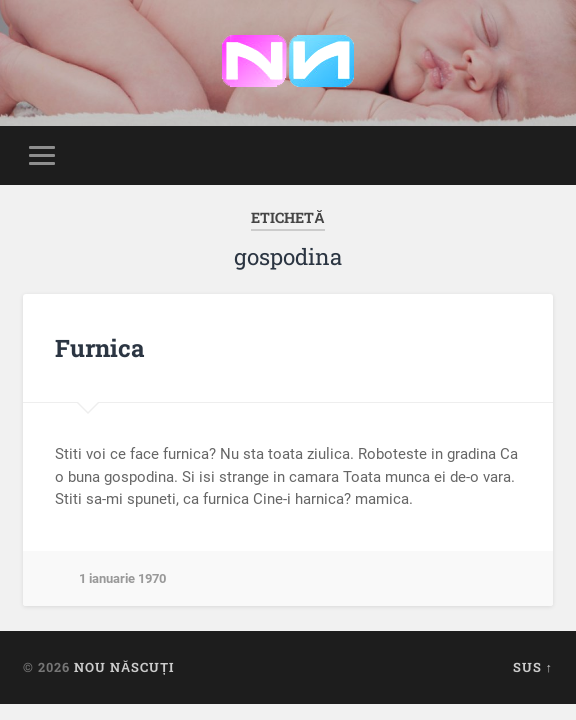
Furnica (100, 348)
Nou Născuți (124, 667)
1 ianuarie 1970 (122, 578)
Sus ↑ (533, 667)
